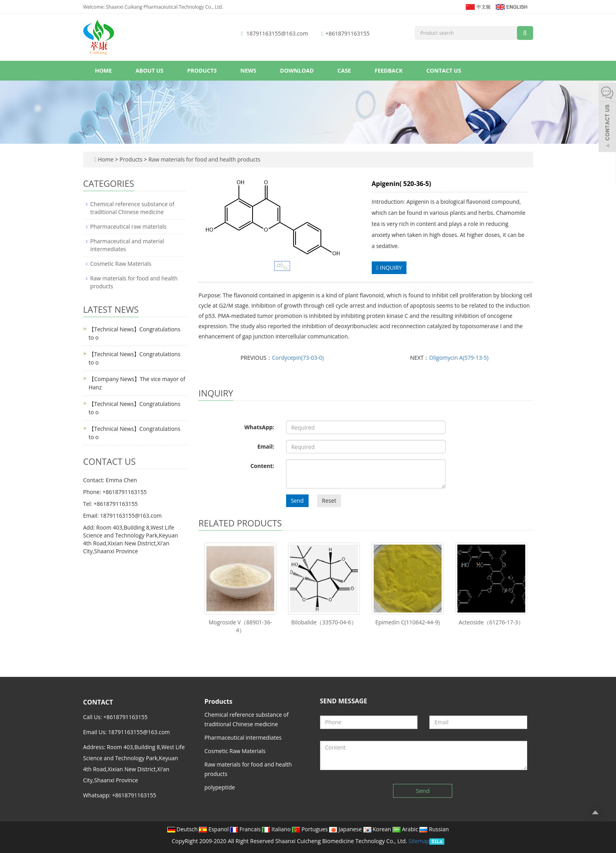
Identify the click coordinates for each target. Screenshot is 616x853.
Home (104, 70)
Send (297, 501)
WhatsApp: (259, 427)
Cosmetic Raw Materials (121, 264)
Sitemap (419, 841)
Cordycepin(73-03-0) (298, 358)
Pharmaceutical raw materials (128, 226)
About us (149, 70)
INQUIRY (389, 268)
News (248, 70)
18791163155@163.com (277, 33)
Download (297, 70)
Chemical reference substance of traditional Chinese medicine (132, 208)
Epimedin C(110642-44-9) (407, 622)
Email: (266, 446)
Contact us (444, 70)
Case (344, 70)
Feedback (389, 70)
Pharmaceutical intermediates (243, 737)
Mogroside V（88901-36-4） (240, 626)
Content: (262, 466)
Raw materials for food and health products (204, 159)
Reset (329, 501)
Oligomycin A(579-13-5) (459, 358)
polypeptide (220, 787)
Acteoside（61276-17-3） (491, 622)
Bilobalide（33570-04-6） (324, 622)
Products (202, 70)
